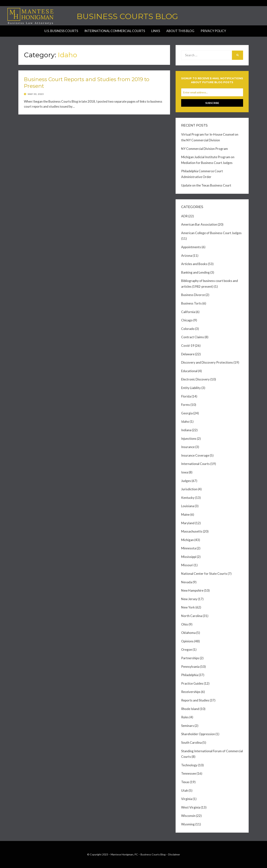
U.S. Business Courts (61, 31)
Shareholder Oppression (198, 734)
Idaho (185, 421)
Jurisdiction (189, 489)
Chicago (187, 320)
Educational (189, 371)
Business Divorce (193, 295)
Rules (185, 717)
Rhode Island (190, 709)
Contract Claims (193, 337)
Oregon (187, 650)
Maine (185, 514)
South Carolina (191, 743)
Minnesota (189, 548)
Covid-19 (188, 346)
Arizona (187, 256)
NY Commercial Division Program (205, 149)
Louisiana (188, 506)
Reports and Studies (195, 700)
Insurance (188, 447)
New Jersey (189, 599)
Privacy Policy (213, 31)
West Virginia (191, 807)
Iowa (185, 472)
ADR (184, 216)
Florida (186, 396)
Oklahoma (188, 633)
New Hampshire (192, 590)
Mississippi (189, 557)
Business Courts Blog (127, 16)
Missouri (187, 565)
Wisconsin (188, 816)
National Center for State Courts (204, 574)
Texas (185, 782)
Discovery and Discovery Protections (207, 362)
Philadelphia (190, 675)
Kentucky (188, 498)
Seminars (188, 726)
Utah (185, 790)
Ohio (185, 624)
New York (188, 607)
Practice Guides (192, 683)
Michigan (187, 540)
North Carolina (192, 616)
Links (156, 31)
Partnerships (190, 658)
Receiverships (191, 692)
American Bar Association (199, 224)
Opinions (187, 641)
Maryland (188, 523)
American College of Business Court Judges (211, 233)
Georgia (187, 413)
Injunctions (189, 439)
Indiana (186, 430)
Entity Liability (191, 388)
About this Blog (180, 31)
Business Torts (191, 303)
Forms (186, 405)
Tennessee (189, 773)
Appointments (191, 247)
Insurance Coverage (195, 455)
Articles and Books (194, 264)
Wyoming (188, 824)
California (188, 312)
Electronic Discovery (195, 379)
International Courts (195, 464)
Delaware (188, 354)
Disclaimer (174, 854)
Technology (189, 765)
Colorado (188, 329)
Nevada (187, 582)
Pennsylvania (190, 667)
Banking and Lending (195, 272)
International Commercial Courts (115, 31)
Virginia (187, 799)
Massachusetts (192, 531)
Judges (186, 481)
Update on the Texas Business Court (206, 185)
